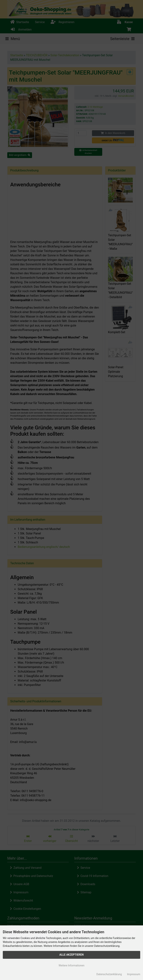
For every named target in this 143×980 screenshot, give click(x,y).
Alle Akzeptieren (72, 955)
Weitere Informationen (71, 965)
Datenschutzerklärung (109, 974)
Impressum (134, 974)
